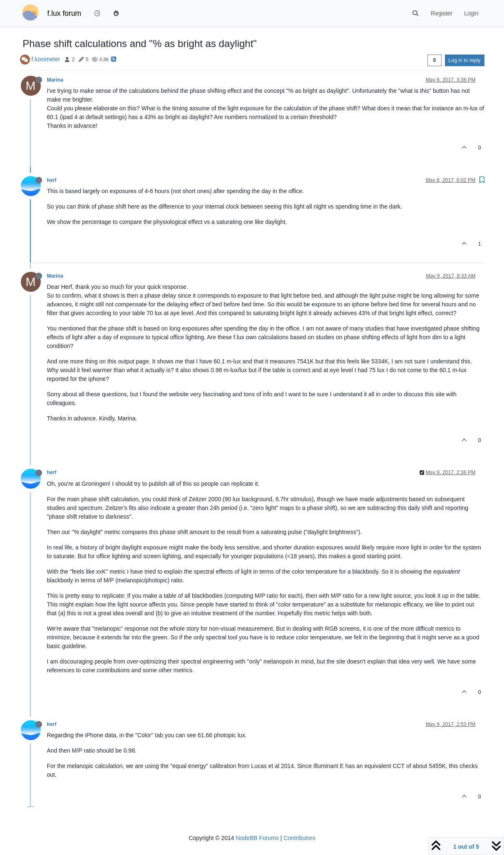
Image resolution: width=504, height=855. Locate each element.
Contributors (299, 838)
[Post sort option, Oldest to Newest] (434, 60)
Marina (55, 80)
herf (52, 180)
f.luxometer (46, 59)
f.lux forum (65, 13)
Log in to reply (465, 60)
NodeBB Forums (257, 838)
